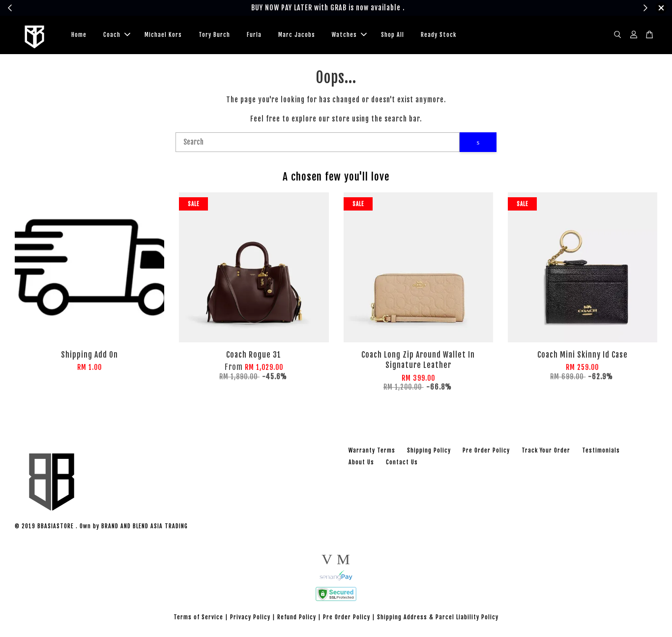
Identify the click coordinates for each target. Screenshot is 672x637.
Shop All (393, 35)
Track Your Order (546, 450)
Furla (254, 35)
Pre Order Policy (486, 450)
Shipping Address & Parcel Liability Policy (438, 617)
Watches (349, 35)
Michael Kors (163, 35)
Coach (117, 35)
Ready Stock (438, 35)
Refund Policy (297, 617)
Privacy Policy (250, 617)
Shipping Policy (429, 450)
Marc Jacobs (297, 35)
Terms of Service (198, 617)
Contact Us (402, 462)
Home (79, 35)
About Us (361, 462)
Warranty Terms (372, 450)
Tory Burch (214, 35)
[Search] (318, 142)
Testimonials (601, 450)
